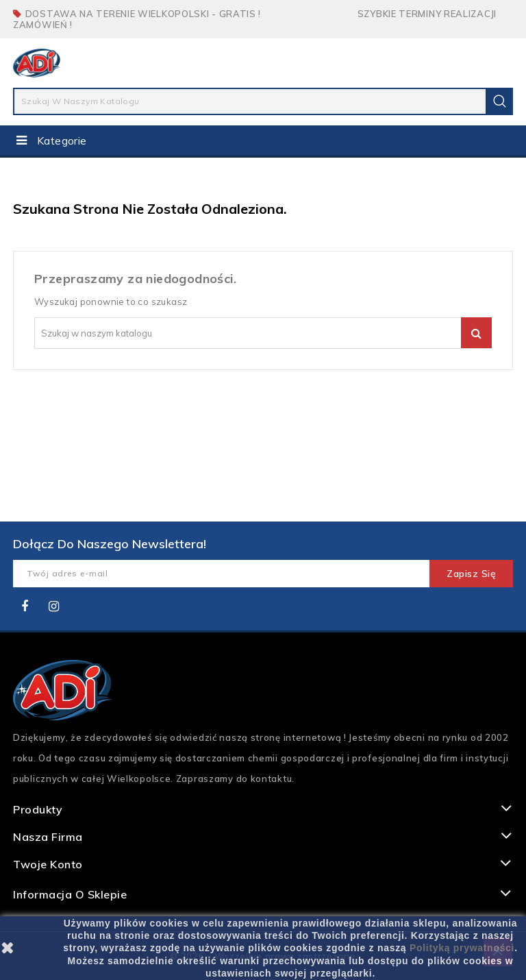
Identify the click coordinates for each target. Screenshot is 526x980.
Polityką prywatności (462, 948)
